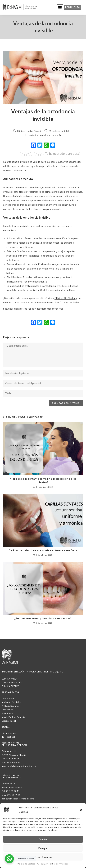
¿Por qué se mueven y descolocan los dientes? (43, 618)
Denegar (43, 848)
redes (31, 309)
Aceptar (43, 839)
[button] (81, 810)
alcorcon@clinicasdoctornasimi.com (19, 766)
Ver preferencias (43, 857)
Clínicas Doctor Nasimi (29, 131)
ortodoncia (55, 135)
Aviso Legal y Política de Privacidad (52, 864)
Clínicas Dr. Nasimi (65, 298)
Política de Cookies (26, 864)
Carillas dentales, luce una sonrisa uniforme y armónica (43, 550)
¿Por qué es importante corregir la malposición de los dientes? (43, 480)
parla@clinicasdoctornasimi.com (18, 799)
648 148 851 (14, 762)
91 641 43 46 (13, 759)
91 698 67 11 (13, 791)
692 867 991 (14, 795)
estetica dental (38, 135)
